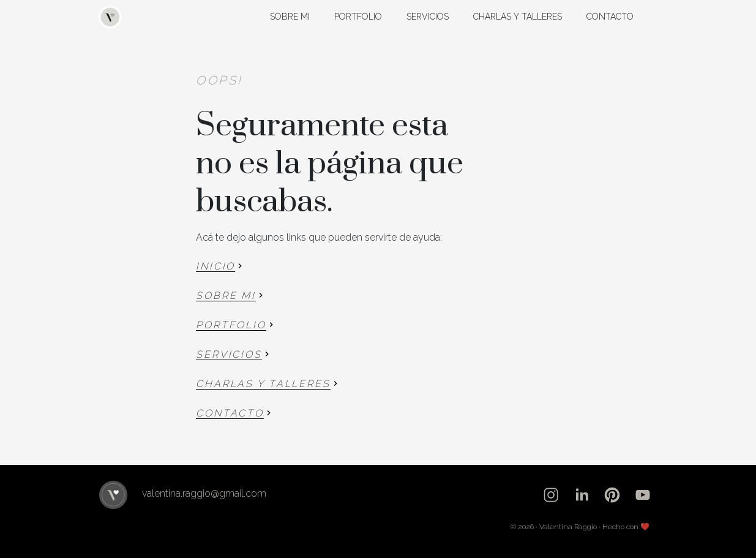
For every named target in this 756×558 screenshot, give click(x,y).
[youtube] (643, 495)
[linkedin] (582, 495)
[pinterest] (612, 495)
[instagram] (551, 495)
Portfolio (358, 17)
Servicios (428, 17)
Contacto (610, 17)
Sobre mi (290, 17)
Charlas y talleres (518, 17)
